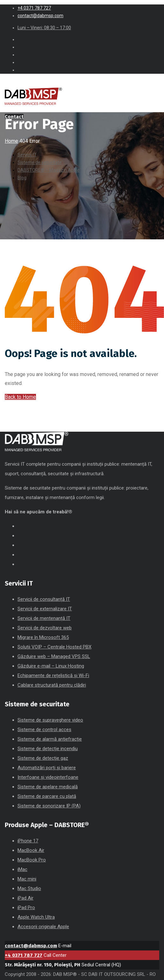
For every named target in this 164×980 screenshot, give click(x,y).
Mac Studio (29, 888)
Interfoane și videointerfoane (48, 777)
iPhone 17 (28, 841)
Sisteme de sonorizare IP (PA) (49, 806)
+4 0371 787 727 (24, 955)
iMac (22, 869)
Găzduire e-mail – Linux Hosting (51, 666)
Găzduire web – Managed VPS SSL (54, 656)
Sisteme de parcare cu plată (47, 796)
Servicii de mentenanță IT (44, 618)
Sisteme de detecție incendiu (48, 749)
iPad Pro (26, 908)
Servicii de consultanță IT (44, 599)
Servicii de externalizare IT (45, 609)
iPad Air (25, 898)
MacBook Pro (32, 860)
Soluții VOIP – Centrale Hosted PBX (54, 647)
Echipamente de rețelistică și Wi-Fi (53, 675)
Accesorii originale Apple (43, 927)
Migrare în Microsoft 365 (43, 637)
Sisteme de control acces (44, 730)
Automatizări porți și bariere (47, 768)
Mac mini (27, 879)
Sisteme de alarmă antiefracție (50, 739)
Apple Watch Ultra (36, 917)
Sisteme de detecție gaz (43, 758)
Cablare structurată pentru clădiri (52, 685)
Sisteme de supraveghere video (50, 720)
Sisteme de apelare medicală (48, 787)
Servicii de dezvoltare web (45, 628)
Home (11, 141)
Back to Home (20, 397)
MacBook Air (31, 850)
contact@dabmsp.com (31, 946)
